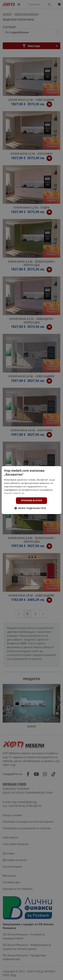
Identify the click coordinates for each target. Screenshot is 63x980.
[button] (31, 508)
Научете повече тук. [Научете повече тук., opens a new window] (14, 493)
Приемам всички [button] (32, 500)
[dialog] (31, 490)
